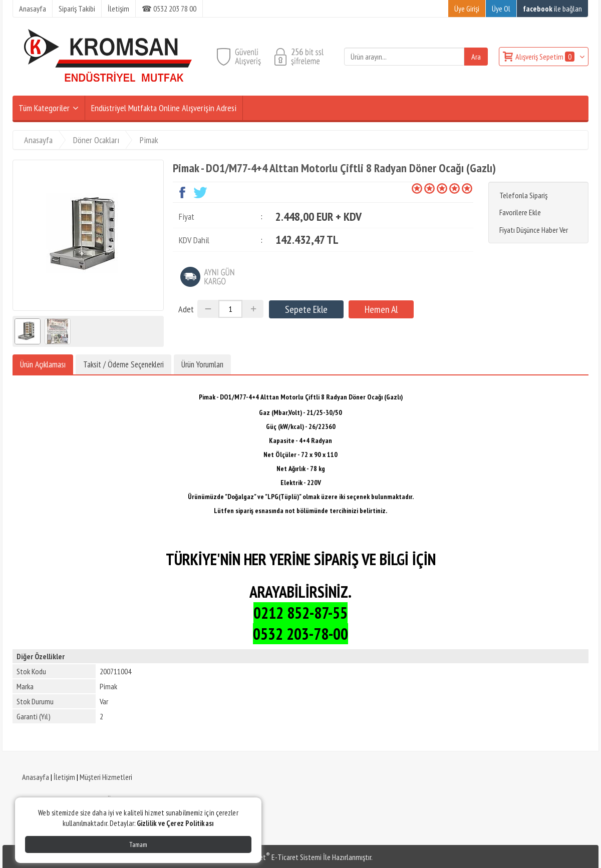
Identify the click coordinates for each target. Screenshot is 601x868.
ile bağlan (552, 9)
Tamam (138, 844)
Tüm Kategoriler (44, 108)
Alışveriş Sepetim (546, 57)
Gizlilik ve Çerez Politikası (175, 823)
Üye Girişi (467, 9)
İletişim (64, 777)
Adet (186, 309)
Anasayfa (36, 777)
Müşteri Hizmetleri (106, 777)
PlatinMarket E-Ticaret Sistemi (275, 857)
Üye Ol (501, 9)
